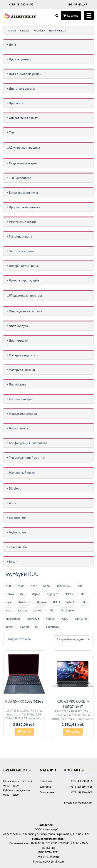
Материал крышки (22, 370)
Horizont (25, 602)
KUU (8, 610)
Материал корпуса (22, 355)
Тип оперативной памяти (27, 457)
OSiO (65, 619)
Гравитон (52, 627)
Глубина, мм (18, 532)
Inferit (70, 602)
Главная (11, 30)
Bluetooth (16, 488)
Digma (36, 594)
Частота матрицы (22, 251)
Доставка (46, 786)
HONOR (70, 594)
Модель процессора (23, 414)
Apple (47, 586)
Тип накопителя (20, 178)
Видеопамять (18, 428)
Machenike (68, 610)
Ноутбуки (39, 30)
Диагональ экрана (22, 88)
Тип (11, 132)
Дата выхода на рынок (25, 74)
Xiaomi (24, 627)
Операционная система (26, 311)
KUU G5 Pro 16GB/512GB (24, 701)
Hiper (9, 602)
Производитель (20, 59)
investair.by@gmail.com (78, 802)
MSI (52, 610)
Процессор (17, 103)
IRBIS (56, 602)
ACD (8, 586)
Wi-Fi (12, 503)
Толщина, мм (18, 547)
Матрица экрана (21, 236)
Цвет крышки (18, 340)
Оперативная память (24, 118)
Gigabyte (53, 594)
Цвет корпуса (18, 326)
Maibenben (13, 619)
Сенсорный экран (21, 473)
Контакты (46, 781)
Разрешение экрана (23, 222)
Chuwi (10, 594)
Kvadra (22, 610)
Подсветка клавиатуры (25, 295)
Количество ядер (21, 399)
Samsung (81, 619)
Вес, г (13, 562)
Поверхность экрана (23, 266)
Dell (23, 594)
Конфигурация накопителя (28, 443)
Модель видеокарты (23, 163)
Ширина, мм (18, 518)
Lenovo (38, 610)
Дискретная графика (23, 147)
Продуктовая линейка (25, 207)
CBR (79, 586)
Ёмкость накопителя (23, 192)
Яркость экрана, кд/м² (25, 280)
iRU (37, 627)
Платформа (17, 384)
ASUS (21, 586)
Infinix (85, 602)
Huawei (42, 602)
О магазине (47, 792)
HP (83, 594)
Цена (13, 44)
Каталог (25, 30)
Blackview (64, 586)
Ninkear (51, 619)
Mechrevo (33, 619)
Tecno (10, 627)
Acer (34, 586)
